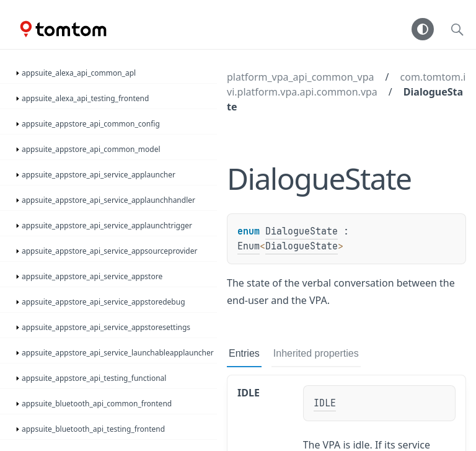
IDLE (249, 393)
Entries (244, 353)
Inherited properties (316, 353)
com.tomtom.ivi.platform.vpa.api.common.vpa (346, 84)
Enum (249, 246)
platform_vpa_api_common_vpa (301, 77)
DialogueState (302, 231)
